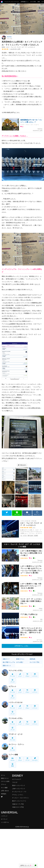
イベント (35, 675)
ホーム (3, 775)
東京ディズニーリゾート (19, 801)
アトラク (12, 675)
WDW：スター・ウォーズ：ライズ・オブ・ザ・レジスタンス (18, 47)
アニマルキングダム (16, 718)
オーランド (4, 819)
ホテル (13, 759)
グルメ (27, 675)
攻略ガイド (6, 659)
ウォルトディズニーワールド (12, 2)
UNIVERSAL (9, 812)
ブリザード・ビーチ (16, 734)
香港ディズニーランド (19, 785)
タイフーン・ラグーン (16, 744)
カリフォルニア (17, 779)
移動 (12, 765)
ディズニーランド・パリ (19, 792)
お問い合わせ (5, 791)
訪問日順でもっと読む (21, 646)
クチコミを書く (6, 781)
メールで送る (27, 513)
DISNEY (18, 776)
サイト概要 (4, 788)
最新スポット (7, 666)
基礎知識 (32, 659)
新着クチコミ (20, 659)
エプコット (12, 686)
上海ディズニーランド (19, 789)
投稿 (39, 2)
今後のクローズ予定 (18, 807)
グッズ (13, 681)
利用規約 (4, 794)
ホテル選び (20, 662)
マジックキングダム (16, 671)
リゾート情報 (13, 755)
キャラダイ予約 (34, 662)
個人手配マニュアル (9, 662)
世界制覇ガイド (25, 2)
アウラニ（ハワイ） (18, 795)
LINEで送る (17, 513)
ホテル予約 (33, 2)
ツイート (7, 513)
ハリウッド (4, 816)
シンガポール (5, 822)
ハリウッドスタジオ (16, 702)
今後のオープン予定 (18, 804)
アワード (4, 784)
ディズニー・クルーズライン (20, 798)
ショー (20, 675)
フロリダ (15, 782)
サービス (35, 759)
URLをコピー (37, 513)
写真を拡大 (22, 465)
